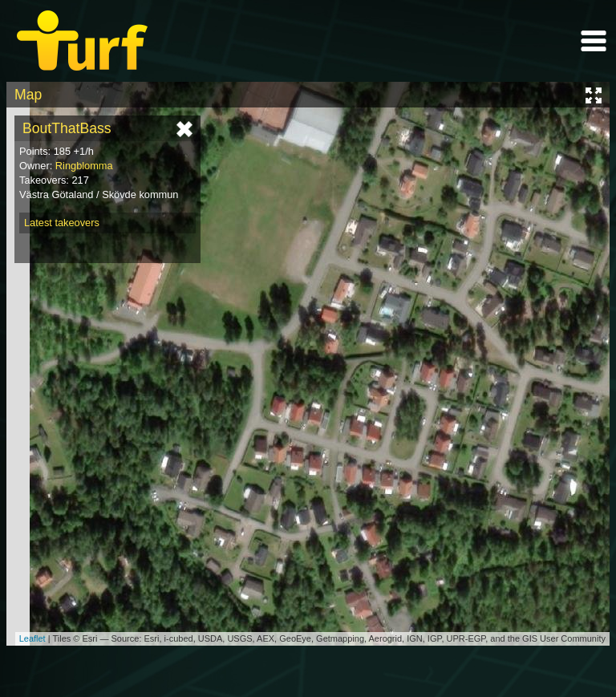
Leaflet (32, 638)
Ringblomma (84, 166)
